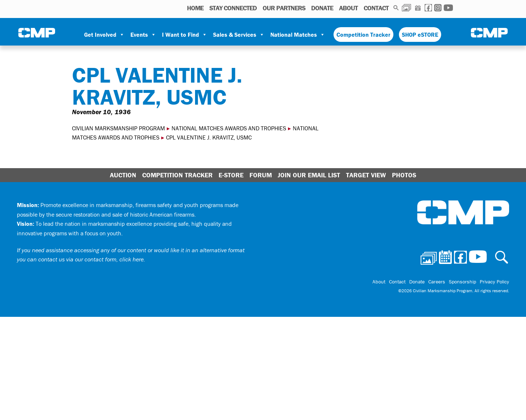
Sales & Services (239, 35)
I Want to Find (185, 35)
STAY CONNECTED (233, 8)
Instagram (438, 8)
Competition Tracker (363, 35)
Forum (261, 175)
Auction (123, 175)
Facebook (428, 8)
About (348, 8)
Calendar (418, 8)
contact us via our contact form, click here (91, 259)
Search (396, 8)
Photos (406, 8)
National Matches (298, 35)
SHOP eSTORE (420, 35)
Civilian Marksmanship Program (37, 33)
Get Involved (104, 35)
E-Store (231, 175)
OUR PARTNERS (284, 8)
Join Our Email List (309, 175)
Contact (376, 8)
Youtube (448, 8)
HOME (195, 8)
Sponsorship (462, 282)
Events (143, 35)
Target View (366, 175)
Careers (437, 282)
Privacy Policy (494, 282)
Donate (322, 8)
